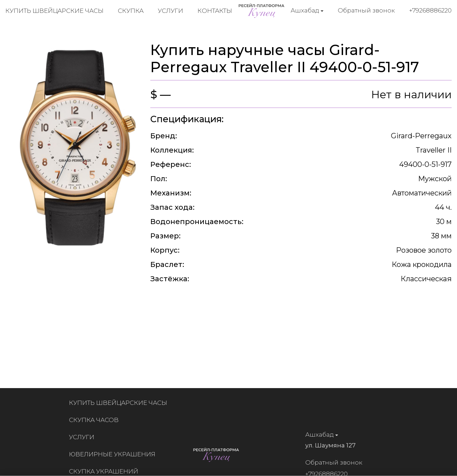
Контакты (215, 11)
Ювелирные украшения (115, 454)
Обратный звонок (366, 10)
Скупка (131, 11)
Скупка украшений (106, 471)
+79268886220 (430, 10)
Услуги (170, 11)
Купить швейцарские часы (54, 11)
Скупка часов (97, 420)
